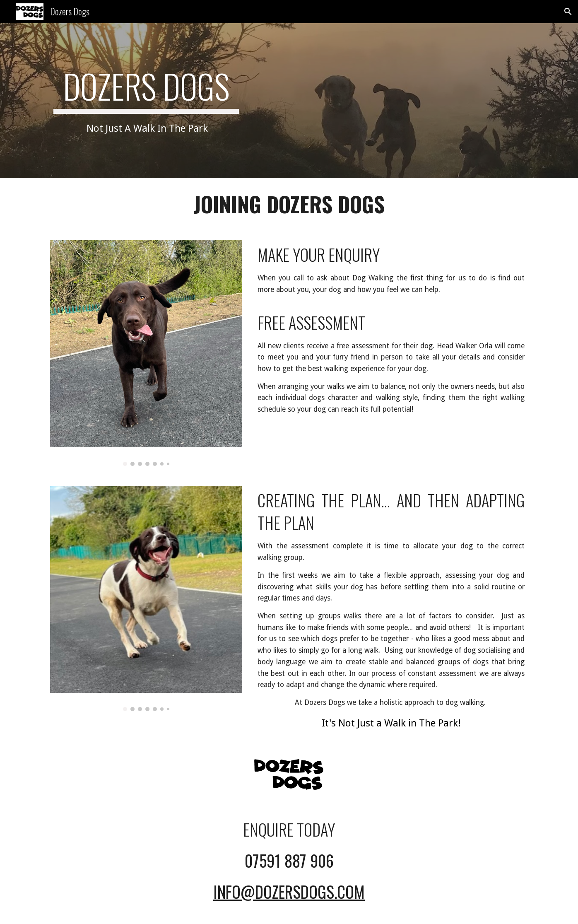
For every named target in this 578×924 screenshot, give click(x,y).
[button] (568, 12)
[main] (146, 100)
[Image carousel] (146, 353)
